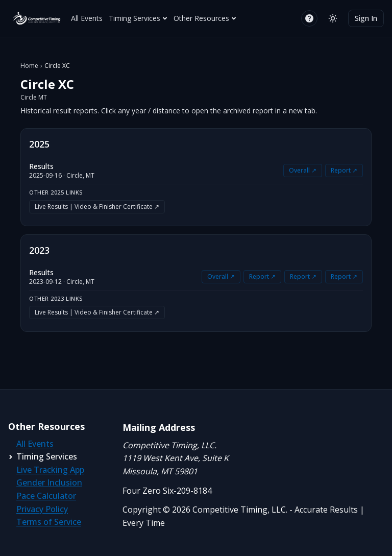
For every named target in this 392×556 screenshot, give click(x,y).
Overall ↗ (303, 170)
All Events (87, 18)
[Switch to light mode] (333, 18)
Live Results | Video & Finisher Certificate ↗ (97, 207)
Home (29, 66)
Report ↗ (344, 170)
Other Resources (205, 18)
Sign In (366, 18)
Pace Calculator (46, 496)
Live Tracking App (50, 470)
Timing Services (138, 18)
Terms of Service (49, 522)
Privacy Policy (42, 509)
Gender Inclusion (49, 482)
